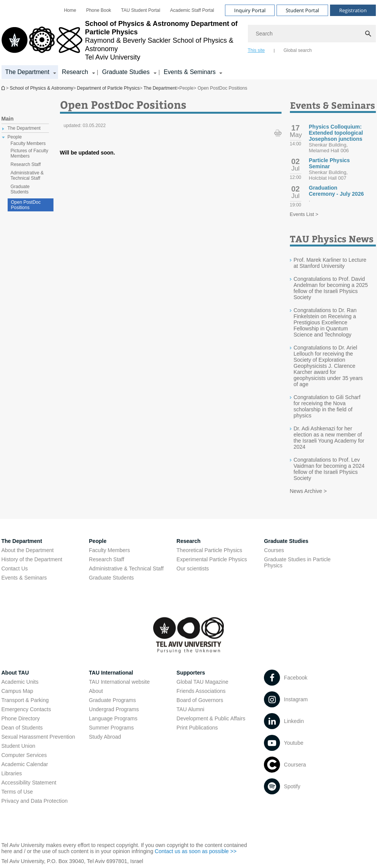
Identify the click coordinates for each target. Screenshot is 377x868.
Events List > (304, 214)
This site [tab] (256, 50)
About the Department (28, 550)
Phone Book (98, 10)
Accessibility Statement (29, 783)
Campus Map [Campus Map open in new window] (17, 691)
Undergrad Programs (114, 709)
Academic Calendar (25, 764)
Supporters (191, 673)
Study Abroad (105, 737)
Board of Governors (200, 700)
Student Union (19, 746)
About (96, 691)
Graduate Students (112, 578)
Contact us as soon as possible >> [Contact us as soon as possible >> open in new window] (196, 851)
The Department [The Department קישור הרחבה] (28, 72)
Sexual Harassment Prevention (38, 737)
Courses (274, 550)
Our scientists (193, 568)
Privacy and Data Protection (35, 801)
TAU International (111, 673)
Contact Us (15, 568)
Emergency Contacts (26, 709)
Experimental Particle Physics (212, 559)
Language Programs (113, 718)
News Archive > (308, 491)
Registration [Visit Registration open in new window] (353, 10)
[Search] (312, 34)
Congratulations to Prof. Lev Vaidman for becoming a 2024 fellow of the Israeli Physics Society (329, 469)
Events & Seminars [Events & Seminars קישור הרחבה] (189, 72)
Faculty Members (109, 550)
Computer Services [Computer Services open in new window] (24, 755)
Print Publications (197, 728)
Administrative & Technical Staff (126, 568)
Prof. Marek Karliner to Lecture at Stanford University (330, 263)
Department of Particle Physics (4, 88)
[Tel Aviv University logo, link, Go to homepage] (121, 40)
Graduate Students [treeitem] (20, 189)
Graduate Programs (112, 700)
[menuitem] (70, 10)
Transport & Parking (25, 700)
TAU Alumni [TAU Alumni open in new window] (190, 709)
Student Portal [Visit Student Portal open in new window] (302, 10)
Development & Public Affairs (211, 718)
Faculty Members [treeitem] (28, 143)
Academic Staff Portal (192, 10)
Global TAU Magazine (202, 682)
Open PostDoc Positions (26, 205)
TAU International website (119, 682)
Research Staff (107, 559)
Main (8, 119)
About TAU (15, 673)
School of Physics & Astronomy (42, 88)
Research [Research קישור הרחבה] (75, 72)
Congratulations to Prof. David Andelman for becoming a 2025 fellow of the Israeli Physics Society (331, 288)
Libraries (12, 773)
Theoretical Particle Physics (209, 550)
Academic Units (20, 682)
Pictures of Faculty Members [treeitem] (30, 153)
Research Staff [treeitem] (26, 164)
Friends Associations (201, 691)
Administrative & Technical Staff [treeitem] (27, 176)
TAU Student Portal (141, 10)
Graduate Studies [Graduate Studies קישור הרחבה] (126, 72)
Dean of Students (22, 728)
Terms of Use (17, 792)
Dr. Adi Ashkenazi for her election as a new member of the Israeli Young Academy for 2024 (329, 438)
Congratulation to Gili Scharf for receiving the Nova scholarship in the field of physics (327, 406)
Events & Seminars (24, 578)
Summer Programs (111, 728)
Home (70, 10)
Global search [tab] (298, 50)
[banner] (189, 40)
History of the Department (32, 559)
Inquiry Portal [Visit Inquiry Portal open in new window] (250, 10)
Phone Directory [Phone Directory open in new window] (21, 718)
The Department (160, 88)
